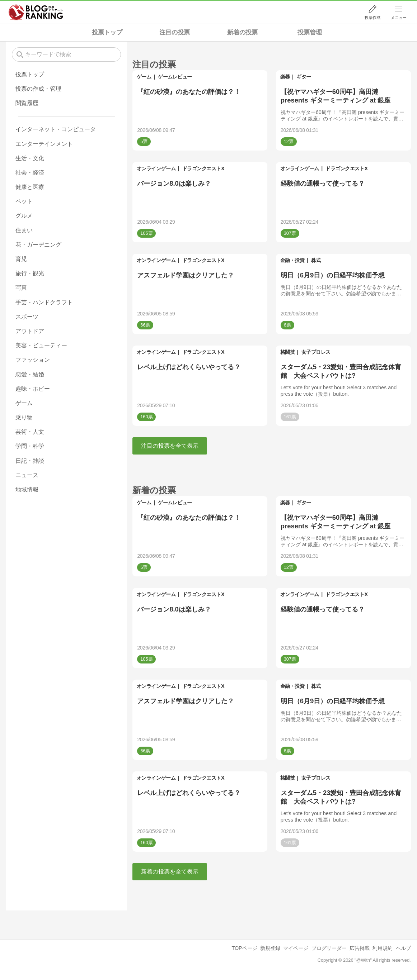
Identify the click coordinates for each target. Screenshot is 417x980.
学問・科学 (30, 446)
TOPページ (244, 948)
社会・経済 (30, 173)
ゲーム (144, 77)
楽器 (285, 77)
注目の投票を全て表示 (170, 446)
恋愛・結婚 (30, 374)
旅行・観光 (30, 273)
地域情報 (27, 489)
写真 (21, 288)
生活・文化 (30, 158)
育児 (21, 259)
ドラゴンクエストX (203, 168)
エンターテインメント (44, 144)
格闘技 (288, 352)
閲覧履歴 (27, 103)
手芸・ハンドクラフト (44, 302)
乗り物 (24, 417)
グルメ (24, 216)
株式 (316, 260)
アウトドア (30, 331)
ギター (304, 77)
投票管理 (310, 32)
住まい (24, 230)
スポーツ (27, 317)
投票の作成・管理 (38, 89)
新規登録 (270, 948)
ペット (24, 201)
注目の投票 (175, 32)
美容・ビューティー (41, 345)
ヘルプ (403, 948)
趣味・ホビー (33, 389)
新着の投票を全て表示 (170, 872)
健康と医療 (30, 187)
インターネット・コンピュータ (56, 129)
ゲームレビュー (175, 77)
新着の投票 (242, 32)
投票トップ (107, 32)
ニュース (27, 475)
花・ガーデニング (38, 245)
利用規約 (383, 948)
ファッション (33, 360)
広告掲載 (360, 948)
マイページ (296, 948)
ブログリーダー (329, 948)
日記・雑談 (30, 461)
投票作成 (373, 18)
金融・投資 (292, 260)
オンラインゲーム (156, 168)
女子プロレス (316, 352)
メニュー (399, 18)
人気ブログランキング (36, 12)
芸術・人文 (30, 432)
